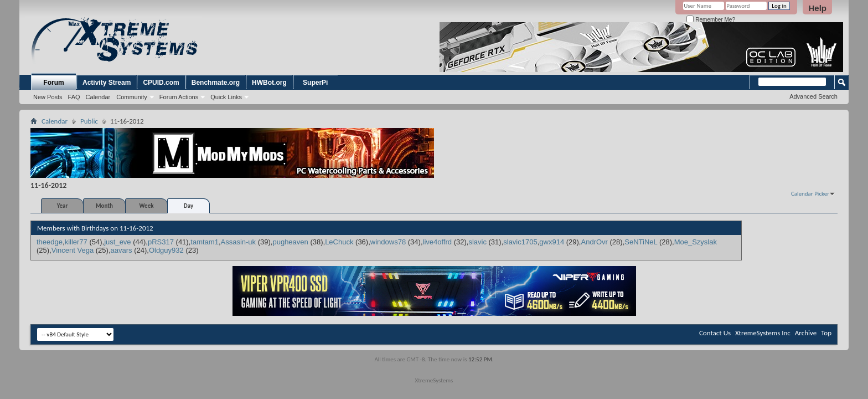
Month (104, 206)
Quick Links (226, 97)
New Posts (48, 97)
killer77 (76, 242)
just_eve (117, 242)
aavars (122, 250)
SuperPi (315, 83)
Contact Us (715, 333)
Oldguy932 (166, 250)
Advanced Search (813, 96)
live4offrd (438, 242)
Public (89, 121)
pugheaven (290, 242)
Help (817, 8)
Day (188, 206)
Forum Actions (179, 97)
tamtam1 (205, 242)
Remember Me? (711, 20)
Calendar (98, 97)
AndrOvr (594, 242)
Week (147, 206)
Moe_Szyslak (696, 242)
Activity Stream (107, 83)
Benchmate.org (216, 83)
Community (132, 97)
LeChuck (339, 242)
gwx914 (552, 242)
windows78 (388, 242)
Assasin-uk (239, 242)
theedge (50, 242)
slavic (477, 242)
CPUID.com (161, 83)
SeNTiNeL (641, 242)
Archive (806, 333)
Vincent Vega (73, 250)
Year (63, 206)
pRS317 (161, 242)
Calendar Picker (810, 194)
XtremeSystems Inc (763, 333)
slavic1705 (520, 242)
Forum (53, 83)
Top (826, 333)
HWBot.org (269, 83)
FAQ (74, 97)
